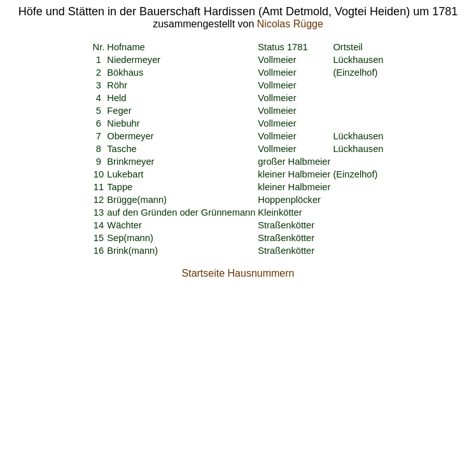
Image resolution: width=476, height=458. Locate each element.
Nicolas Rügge (290, 24)
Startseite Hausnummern (238, 273)
